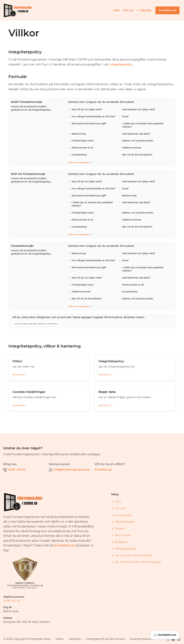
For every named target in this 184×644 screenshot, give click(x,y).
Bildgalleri (121, 542)
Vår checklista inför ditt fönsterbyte (138, 562)
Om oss (129, 10)
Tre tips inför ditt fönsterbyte (134, 555)
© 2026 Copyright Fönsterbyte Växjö (24, 639)
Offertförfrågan (125, 522)
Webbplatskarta (125, 548)
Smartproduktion (124, 639)
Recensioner (123, 535)
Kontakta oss (103, 469)
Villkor (53, 639)
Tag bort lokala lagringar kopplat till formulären (36, 324)
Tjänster (147, 10)
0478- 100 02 (11, 600)
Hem (117, 10)
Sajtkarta (66, 639)
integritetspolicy (123, 64)
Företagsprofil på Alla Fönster (93, 639)
